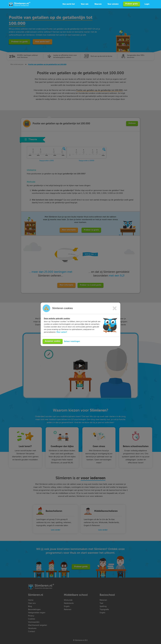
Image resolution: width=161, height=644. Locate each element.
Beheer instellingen (72, 343)
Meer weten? (62, 334)
